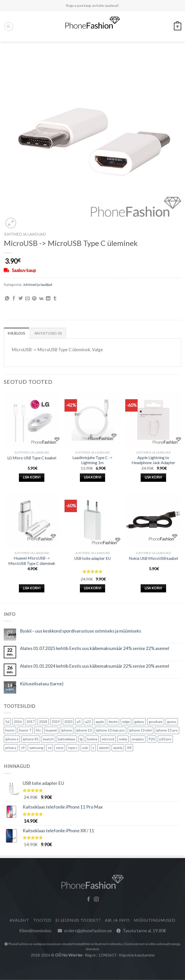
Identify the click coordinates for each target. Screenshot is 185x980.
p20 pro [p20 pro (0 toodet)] (165, 739)
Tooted (42, 920)
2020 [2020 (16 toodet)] (68, 722)
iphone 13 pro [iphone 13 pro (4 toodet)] (167, 730)
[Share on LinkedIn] (48, 299)
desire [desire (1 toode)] (113, 722)
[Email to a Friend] (27, 299)
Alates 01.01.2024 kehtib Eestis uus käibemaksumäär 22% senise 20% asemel (95, 666)
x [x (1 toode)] (93, 748)
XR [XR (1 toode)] (129, 748)
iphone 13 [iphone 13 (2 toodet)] (84, 730)
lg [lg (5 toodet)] (81, 739)
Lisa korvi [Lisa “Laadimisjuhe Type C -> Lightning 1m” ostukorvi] (93, 478)
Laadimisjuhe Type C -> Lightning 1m (92, 460)
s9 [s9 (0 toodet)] (23, 748)
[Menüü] (9, 27)
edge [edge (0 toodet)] (126, 722)
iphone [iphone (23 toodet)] (67, 730)
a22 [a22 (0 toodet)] (88, 722)
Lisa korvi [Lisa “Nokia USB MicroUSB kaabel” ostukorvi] (153, 588)
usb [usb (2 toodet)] (85, 748)
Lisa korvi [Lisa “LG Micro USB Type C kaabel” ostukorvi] (32, 478)
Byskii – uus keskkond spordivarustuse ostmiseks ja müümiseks (81, 631)
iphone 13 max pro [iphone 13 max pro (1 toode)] (111, 730)
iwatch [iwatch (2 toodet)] (48, 739)
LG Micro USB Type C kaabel (32, 458)
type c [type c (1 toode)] (73, 748)
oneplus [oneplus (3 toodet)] (138, 739)
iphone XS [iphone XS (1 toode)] (31, 739)
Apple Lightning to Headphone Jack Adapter (153, 460)
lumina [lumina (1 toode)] (92, 739)
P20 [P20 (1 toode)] (152, 739)
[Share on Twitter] (21, 299)
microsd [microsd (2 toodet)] (108, 739)
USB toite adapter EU (92, 559)
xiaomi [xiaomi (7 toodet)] (104, 748)
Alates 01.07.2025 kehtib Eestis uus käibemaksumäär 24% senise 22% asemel (95, 649)
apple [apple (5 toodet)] (100, 722)
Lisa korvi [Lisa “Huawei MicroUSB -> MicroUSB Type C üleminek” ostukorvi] (32, 588)
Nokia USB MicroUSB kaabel (153, 559)
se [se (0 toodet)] (50, 748)
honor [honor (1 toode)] (10, 730)
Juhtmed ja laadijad (25, 234)
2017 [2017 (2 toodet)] (30, 722)
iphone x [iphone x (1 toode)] (12, 739)
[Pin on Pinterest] (34, 299)
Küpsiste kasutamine (137, 955)
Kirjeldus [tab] (17, 333)
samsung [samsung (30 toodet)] (36, 748)
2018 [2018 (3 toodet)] (43, 722)
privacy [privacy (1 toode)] (11, 748)
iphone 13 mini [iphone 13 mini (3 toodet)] (141, 730)
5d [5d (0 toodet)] (7, 722)
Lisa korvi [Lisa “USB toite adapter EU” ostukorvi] (93, 588)
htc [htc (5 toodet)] (38, 730)
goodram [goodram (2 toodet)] (156, 722)
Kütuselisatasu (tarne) (42, 684)
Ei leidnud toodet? (78, 920)
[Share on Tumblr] (55, 299)
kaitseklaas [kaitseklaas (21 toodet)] (67, 739)
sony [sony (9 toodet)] (60, 748)
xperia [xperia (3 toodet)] (118, 748)
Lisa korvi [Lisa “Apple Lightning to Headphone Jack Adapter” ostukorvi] (153, 478)
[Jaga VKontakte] (41, 299)
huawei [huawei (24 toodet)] (51, 730)
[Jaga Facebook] (14, 299)
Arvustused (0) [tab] (50, 333)
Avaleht (19, 920)
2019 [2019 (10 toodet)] (56, 722)
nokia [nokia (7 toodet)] (123, 739)
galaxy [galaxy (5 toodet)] (139, 722)
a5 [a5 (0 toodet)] (79, 722)
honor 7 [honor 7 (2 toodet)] (25, 730)
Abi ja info (117, 920)
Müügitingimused (155, 920)
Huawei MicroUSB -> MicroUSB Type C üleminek (32, 561)
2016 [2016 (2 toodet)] (18, 722)
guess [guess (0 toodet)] (172, 722)
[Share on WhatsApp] (7, 299)
